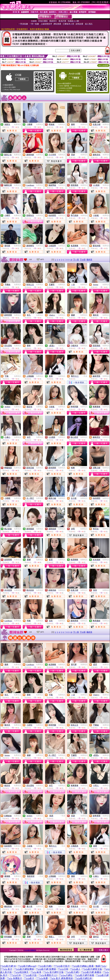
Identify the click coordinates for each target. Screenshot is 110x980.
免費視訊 (17, 124)
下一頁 (76, 260)
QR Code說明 (103, 65)
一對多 (85, 376)
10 (71, 260)
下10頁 (83, 260)
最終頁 (89, 260)
